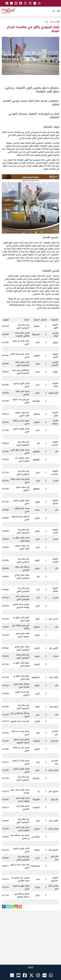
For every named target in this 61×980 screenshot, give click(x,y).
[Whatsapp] (12, 907)
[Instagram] (16, 907)
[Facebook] (4, 907)
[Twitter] (8, 907)
